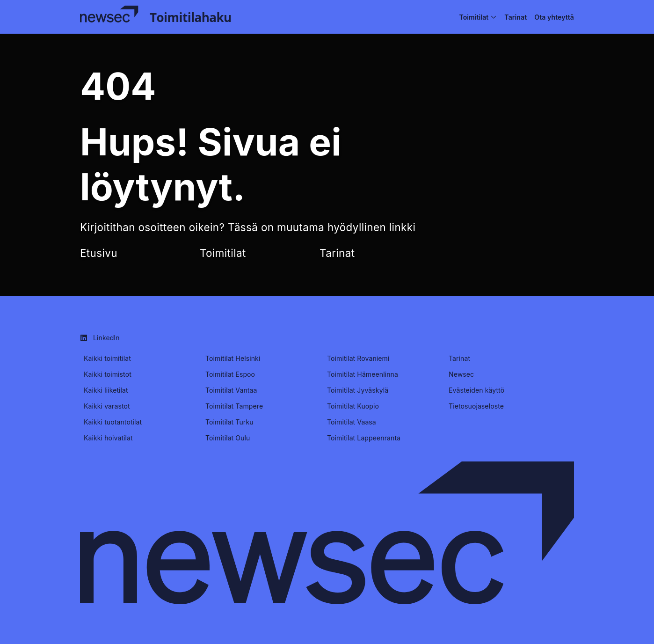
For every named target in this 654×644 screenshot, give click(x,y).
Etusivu (99, 253)
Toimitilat (223, 253)
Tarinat (337, 253)
